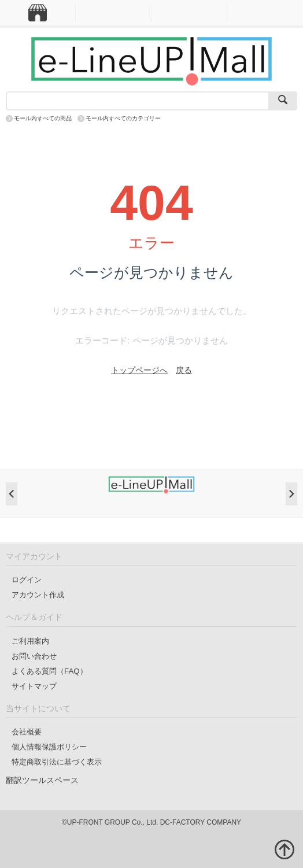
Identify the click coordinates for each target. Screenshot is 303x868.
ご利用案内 (30, 641)
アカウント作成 (38, 595)
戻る (184, 370)
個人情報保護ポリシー (49, 747)
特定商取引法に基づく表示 (57, 762)
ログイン (27, 580)
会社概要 (27, 732)
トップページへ (139, 370)
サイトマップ (34, 686)
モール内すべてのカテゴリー (123, 118)
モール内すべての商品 (43, 118)
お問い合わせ (34, 656)
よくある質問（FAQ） (49, 671)
